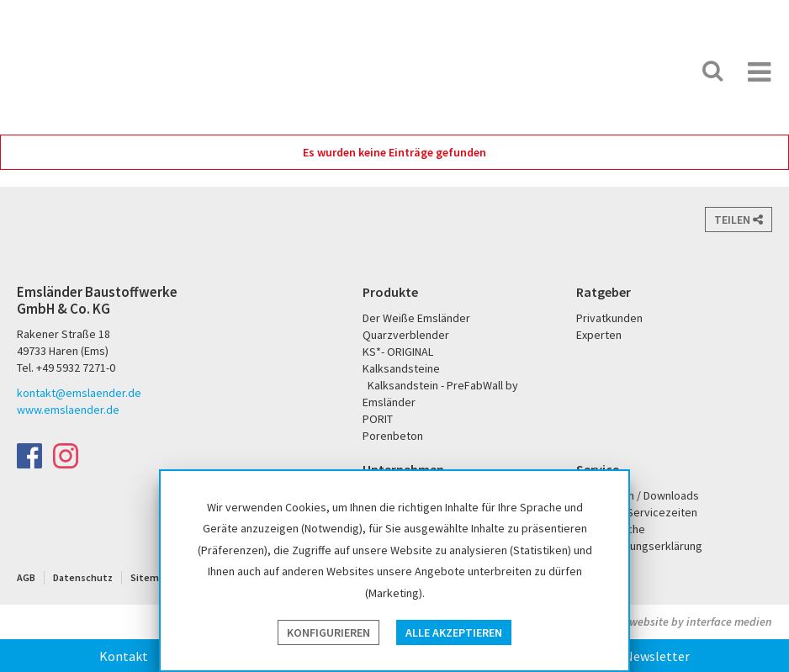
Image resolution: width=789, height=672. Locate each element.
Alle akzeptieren (454, 632)
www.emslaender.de (68, 410)
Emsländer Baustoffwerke (78, 52)
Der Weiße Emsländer (518, 71)
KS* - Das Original (639, 71)
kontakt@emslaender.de (79, 393)
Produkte (390, 292)
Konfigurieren (328, 632)
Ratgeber (604, 292)
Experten (599, 335)
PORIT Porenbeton (584, 71)
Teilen (739, 220)
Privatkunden (609, 318)
